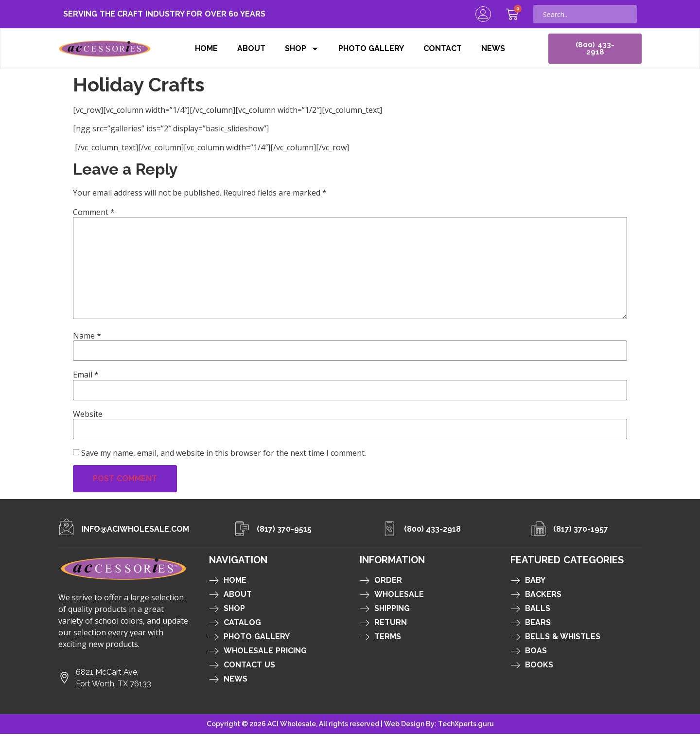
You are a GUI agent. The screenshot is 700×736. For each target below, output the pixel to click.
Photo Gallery (371, 49)
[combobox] (585, 14)
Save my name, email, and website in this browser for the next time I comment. (224, 455)
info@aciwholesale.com (135, 531)
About (251, 49)
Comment (94, 214)
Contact (443, 49)
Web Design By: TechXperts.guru (439, 726)
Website (88, 416)
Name (87, 338)
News (493, 49)
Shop (302, 50)
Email (86, 377)
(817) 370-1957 (581, 531)
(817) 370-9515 (284, 531)
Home (206, 49)
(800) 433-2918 (433, 531)
